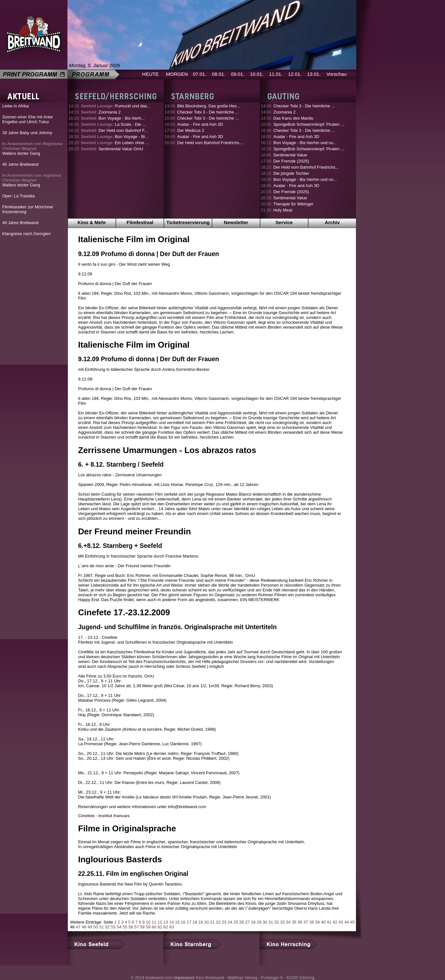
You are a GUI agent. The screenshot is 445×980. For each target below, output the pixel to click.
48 (84, 927)
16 (183, 922)
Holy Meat (283, 210)
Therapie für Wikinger (293, 204)
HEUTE (151, 74)
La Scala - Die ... (113, 124)
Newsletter (236, 222)
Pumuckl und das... (116, 106)
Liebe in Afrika (15, 106)
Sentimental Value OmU (112, 149)
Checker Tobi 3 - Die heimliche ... (208, 112)
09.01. (238, 74)
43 (341, 922)
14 (171, 922)
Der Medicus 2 (191, 130)
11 (154, 922)
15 (177, 922)
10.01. (257, 74)
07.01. (200, 74)
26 (241, 922)
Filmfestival (140, 222)
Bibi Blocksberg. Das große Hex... (209, 106)
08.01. (219, 74)
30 (265, 922)
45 (352, 922)
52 (107, 927)
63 (172, 927)
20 (207, 922)
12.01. (295, 74)
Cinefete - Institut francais (104, 816)
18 (195, 922)
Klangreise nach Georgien (26, 234)
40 (323, 922)
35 (294, 922)
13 (166, 922)
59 (148, 927)
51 (101, 927)
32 (277, 922)
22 (218, 922)
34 (288, 922)
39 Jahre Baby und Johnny (27, 133)
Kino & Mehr (92, 222)
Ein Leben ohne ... (115, 143)
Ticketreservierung (188, 222)
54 (119, 927)
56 (131, 927)
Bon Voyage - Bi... (115, 137)
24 (230, 922)
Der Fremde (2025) (291, 161)
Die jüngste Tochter (291, 173)
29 (259, 922)
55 (125, 927)
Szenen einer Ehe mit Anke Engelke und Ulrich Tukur (28, 119)
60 (154, 927)
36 (300, 922)
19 (201, 922)
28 (253, 922)
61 (160, 927)
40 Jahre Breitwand (20, 164)
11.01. (276, 74)
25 (236, 922)
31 (271, 922)
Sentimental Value (290, 155)
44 (347, 922)
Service (284, 222)
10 (148, 922)
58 (142, 927)
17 (189, 922)
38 (311, 922)
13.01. (314, 74)
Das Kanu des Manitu (293, 118)
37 (306, 922)
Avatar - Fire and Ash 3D (200, 124)
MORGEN (177, 74)
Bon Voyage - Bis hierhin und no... (305, 143)
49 (90, 927)
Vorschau (337, 74)
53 (113, 927)
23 (224, 922)
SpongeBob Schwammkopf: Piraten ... (309, 124)
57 (137, 927)
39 (318, 922)
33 (282, 922)
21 (212, 922)
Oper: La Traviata (18, 196)
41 (329, 922)
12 (160, 922)
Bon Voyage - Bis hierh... (113, 118)
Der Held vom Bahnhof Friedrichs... (210, 143)
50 (96, 927)
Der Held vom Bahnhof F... (114, 130)
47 (78, 927)
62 (166, 927)
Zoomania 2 (101, 112)
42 (335, 922)
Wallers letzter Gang (33, 148)
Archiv (332, 222)
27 (247, 922)
